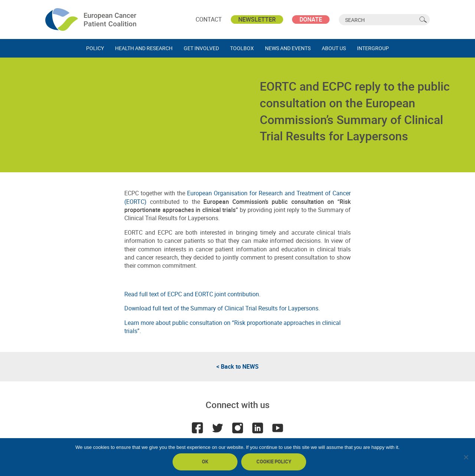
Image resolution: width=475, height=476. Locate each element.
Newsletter (257, 19)
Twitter (217, 428)
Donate (311, 19)
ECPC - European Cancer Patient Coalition (92, 19)
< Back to (237, 366)
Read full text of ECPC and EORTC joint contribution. (192, 294)
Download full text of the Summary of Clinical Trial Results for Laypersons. (222, 308)
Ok (205, 462)
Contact (209, 19)
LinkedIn (258, 428)
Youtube (278, 428)
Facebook (197, 428)
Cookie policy (274, 462)
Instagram (237, 428)
